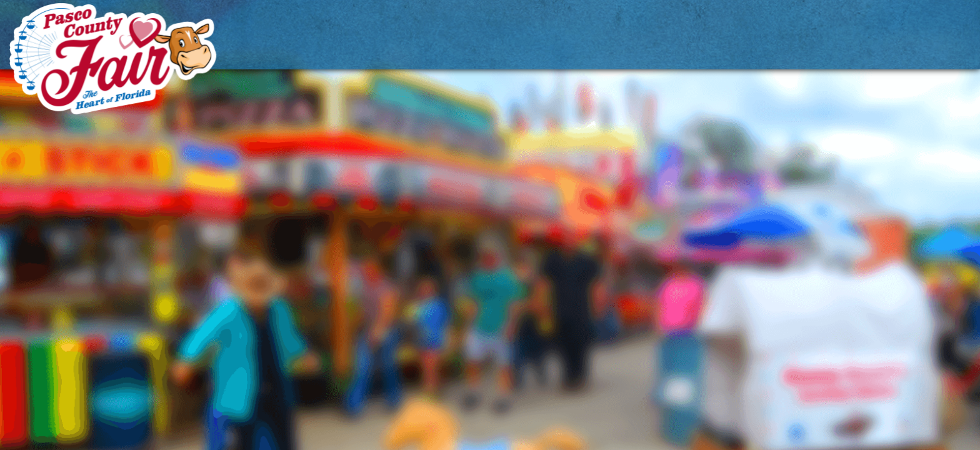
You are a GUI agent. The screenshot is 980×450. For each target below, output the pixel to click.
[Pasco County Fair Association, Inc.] (113, 58)
